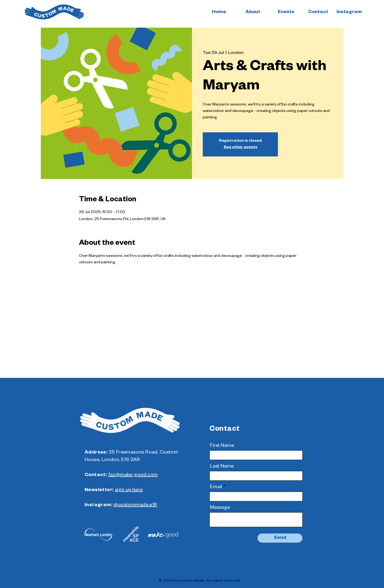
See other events (240, 148)
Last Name (222, 467)
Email (216, 487)
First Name (222, 446)
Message (220, 508)
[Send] (280, 538)
